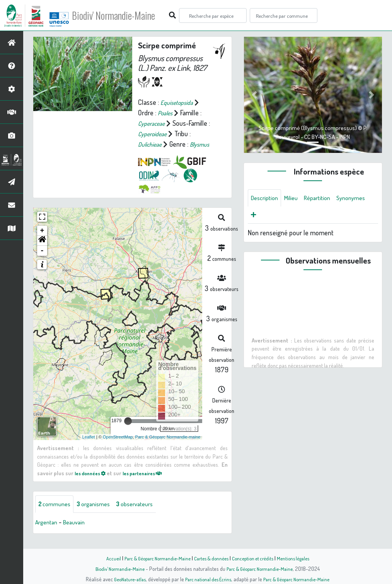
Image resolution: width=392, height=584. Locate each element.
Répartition (325, 199)
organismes (100, 514)
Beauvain (79, 533)
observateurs (146, 514)
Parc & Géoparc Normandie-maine (168, 447)
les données (93, 483)
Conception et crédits (257, 558)
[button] (42, 251)
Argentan (48, 533)
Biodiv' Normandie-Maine (127, 15)
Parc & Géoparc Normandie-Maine (152, 558)
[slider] (128, 431)
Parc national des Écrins (206, 579)
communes (56, 514)
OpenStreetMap (118, 447)
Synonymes (267, 217)
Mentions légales (301, 558)
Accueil (104, 558)
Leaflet (89, 447)
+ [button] (42, 241)
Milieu (296, 199)
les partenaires (151, 483)
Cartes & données (212, 558)
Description (266, 199)
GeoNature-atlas (123, 579)
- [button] (42, 261)
